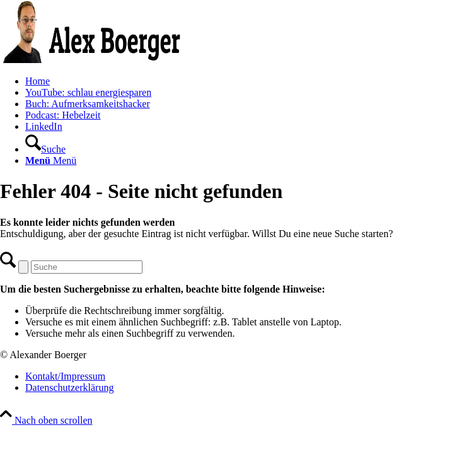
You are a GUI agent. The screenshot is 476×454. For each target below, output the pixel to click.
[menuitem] (251, 81)
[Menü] (51, 160)
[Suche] (45, 149)
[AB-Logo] (95, 60)
